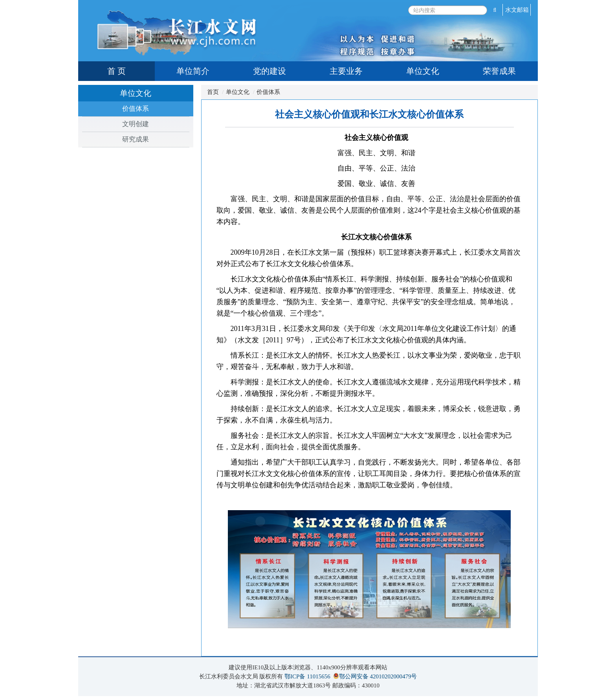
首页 (213, 92)
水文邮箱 (517, 10)
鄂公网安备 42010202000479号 (378, 676)
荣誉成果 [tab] (499, 71)
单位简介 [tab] (193, 71)
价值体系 (136, 109)
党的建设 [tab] (269, 71)
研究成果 (136, 139)
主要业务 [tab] (346, 71)
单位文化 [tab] (423, 71)
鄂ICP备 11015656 (307, 676)
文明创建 (136, 124)
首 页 (116, 71)
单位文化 (238, 92)
